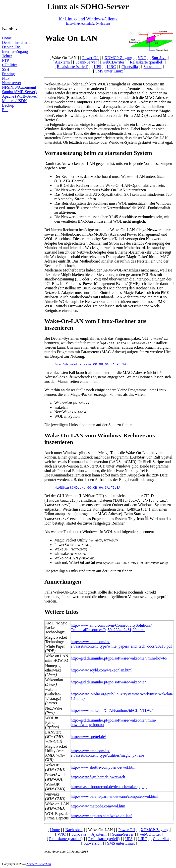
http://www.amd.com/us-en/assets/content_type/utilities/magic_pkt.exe (107, 753)
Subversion (153, 67)
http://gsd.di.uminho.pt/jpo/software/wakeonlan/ (109, 682)
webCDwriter (113, 62)
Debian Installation (17, 42)
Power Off (90, 58)
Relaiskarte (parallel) (147, 62)
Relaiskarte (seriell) (73, 67)
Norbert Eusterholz (39, 864)
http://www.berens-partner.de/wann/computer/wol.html (115, 796)
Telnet (7, 56)
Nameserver (12, 83)
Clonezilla (130, 67)
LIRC (111, 67)
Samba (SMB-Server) (19, 92)
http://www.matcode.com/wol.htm (98, 806)
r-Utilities (10, 65)
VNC (142, 58)
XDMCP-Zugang (118, 58)
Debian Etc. (11, 47)
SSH (6, 69)
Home (7, 38)
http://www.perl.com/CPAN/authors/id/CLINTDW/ (112, 710)
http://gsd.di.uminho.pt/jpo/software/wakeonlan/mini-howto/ (119, 658)
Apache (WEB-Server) (20, 96)
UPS (97, 67)
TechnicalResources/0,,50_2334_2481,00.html (108, 630)
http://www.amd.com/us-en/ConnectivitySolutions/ (111, 625)
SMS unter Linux (109, 71)
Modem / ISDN (14, 101)
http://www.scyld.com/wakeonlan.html (102, 670)
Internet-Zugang (15, 51)
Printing (8, 74)
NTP (6, 78)
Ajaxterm (62, 62)
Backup (8, 105)
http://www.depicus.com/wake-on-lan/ (101, 816)
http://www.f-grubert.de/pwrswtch (98, 777)
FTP (5, 60)
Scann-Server (86, 62)
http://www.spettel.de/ (88, 737)
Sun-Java (159, 58)
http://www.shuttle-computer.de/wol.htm (103, 767)
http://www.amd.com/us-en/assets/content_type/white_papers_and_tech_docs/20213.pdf (121, 644)
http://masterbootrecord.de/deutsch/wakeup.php (109, 787)
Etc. (5, 110)
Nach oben (74, 830)
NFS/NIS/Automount (19, 87)
